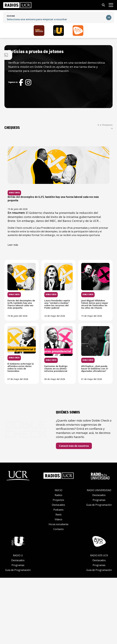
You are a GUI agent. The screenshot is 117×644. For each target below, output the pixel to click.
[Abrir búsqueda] (103, 5)
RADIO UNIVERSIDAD (99, 556)
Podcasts (58, 576)
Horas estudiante (58, 591)
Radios (58, 561)
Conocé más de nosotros (87, 512)
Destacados (58, 571)
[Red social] (44, 87)
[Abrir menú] (111, 5)
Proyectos (58, 566)
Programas (99, 566)
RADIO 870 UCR (99, 622)
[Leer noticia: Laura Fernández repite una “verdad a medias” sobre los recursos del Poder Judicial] (92, 289)
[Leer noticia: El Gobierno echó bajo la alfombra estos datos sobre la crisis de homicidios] (92, 352)
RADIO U (18, 622)
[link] (17, 5)
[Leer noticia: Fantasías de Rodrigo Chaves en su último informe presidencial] (48, 416)
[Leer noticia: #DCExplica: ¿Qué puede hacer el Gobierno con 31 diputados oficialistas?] (92, 416)
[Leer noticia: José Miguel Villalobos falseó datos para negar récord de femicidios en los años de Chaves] (48, 352)
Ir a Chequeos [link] (107, 128)
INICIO (58, 556)
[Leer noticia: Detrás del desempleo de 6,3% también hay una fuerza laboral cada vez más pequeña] (70, 199)
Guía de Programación (99, 571)
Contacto (58, 595)
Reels (58, 581)
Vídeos (58, 586)
